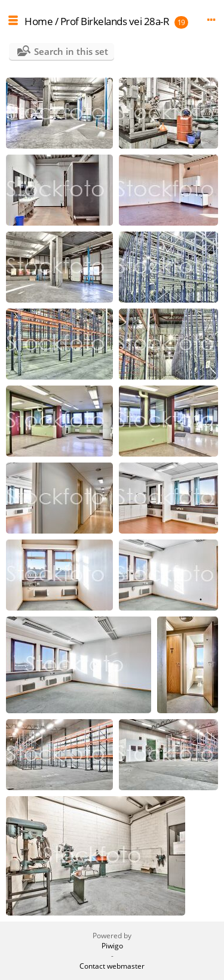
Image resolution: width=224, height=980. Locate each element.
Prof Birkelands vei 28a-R (115, 21)
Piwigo (112, 946)
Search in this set (71, 51)
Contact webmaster (112, 966)
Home (39, 21)
